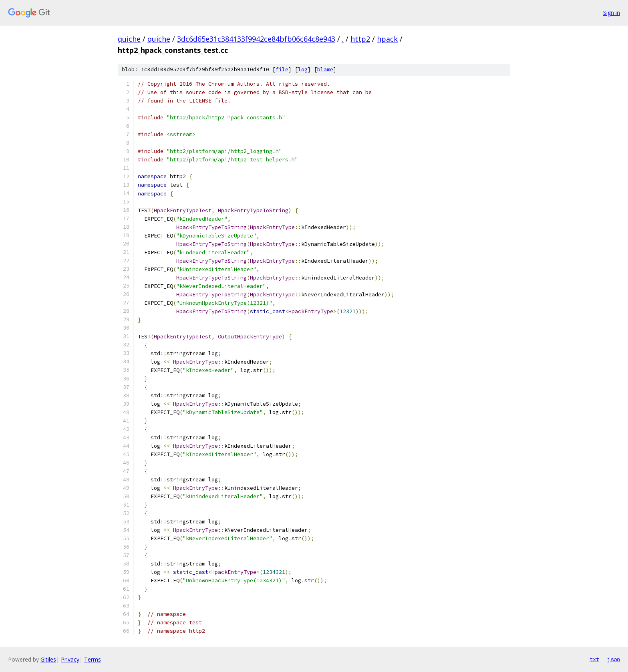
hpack (387, 39)
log (303, 69)
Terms (93, 659)
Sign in (612, 13)
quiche (129, 39)
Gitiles (48, 659)
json (614, 659)
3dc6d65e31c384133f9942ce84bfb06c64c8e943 (256, 39)
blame (325, 69)
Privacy (70, 659)
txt (594, 659)
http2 (360, 39)
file (282, 69)
